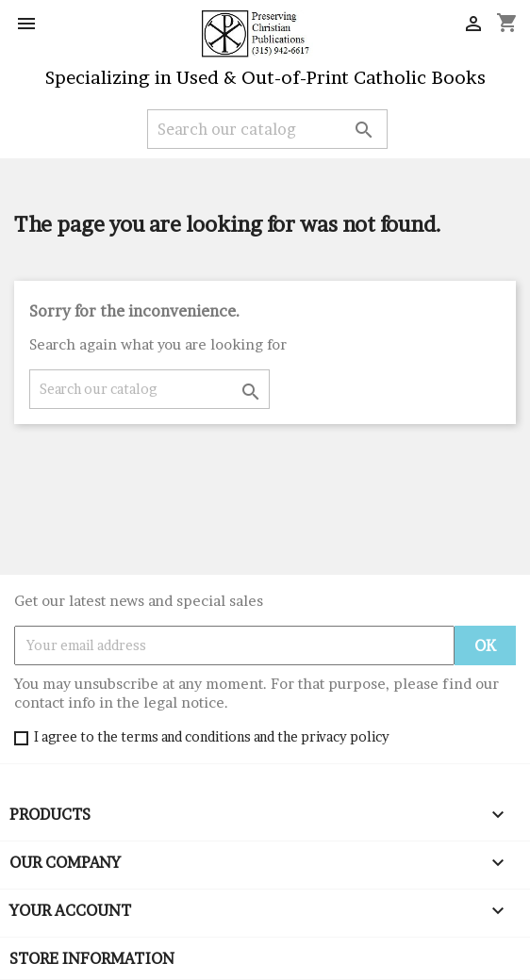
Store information (92, 958)
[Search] (267, 129)
